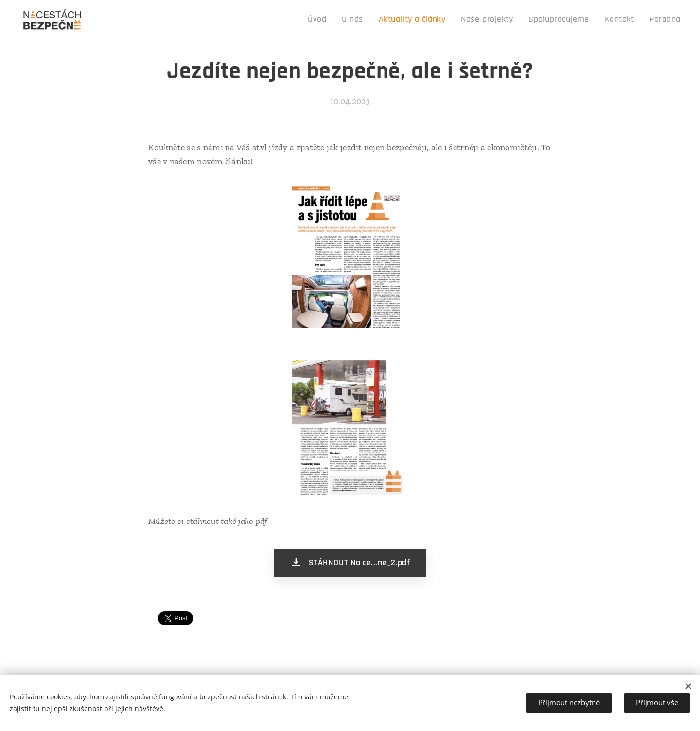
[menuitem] (348, 20)
